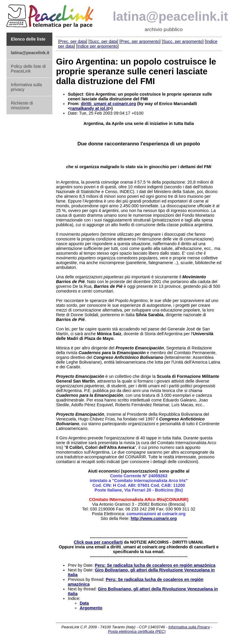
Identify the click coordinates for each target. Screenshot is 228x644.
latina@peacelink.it (30, 53)
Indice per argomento (97, 46)
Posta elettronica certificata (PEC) (137, 631)
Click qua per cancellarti (98, 542)
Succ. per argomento (183, 41)
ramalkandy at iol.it (90, 108)
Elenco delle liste (28, 39)
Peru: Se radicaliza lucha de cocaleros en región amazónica (155, 565)
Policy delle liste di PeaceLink (28, 69)
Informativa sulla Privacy (189, 627)
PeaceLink (51, 14)
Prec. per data (73, 41)
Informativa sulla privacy (26, 87)
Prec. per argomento (140, 41)
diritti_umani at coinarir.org (108, 104)
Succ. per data (103, 41)
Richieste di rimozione (22, 105)
